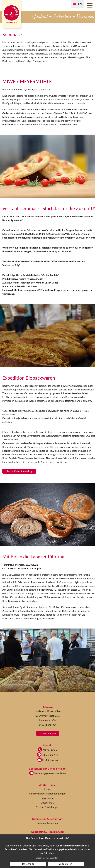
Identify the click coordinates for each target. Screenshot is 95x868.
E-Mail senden (48, 760)
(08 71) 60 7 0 (47, 750)
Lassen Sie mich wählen (47, 858)
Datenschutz (48, 803)
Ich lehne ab (28, 864)
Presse (48, 789)
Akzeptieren (66, 864)
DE (75, 4)
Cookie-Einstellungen (47, 807)
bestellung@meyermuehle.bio (47, 773)
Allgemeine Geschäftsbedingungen (47, 793)
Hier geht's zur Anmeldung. (19, 471)
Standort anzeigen (48, 733)
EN (80, 4)
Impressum (47, 798)
